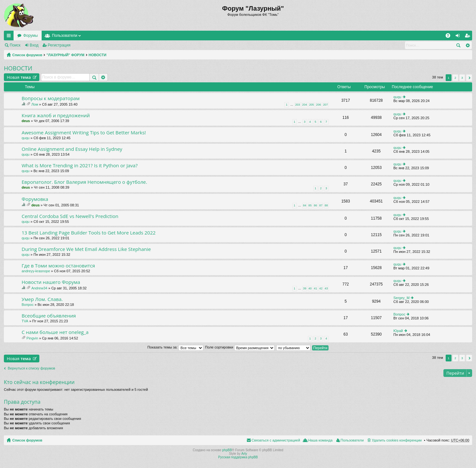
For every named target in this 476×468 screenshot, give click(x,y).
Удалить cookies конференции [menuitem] (397, 440)
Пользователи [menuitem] (352, 440)
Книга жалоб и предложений (56, 115)
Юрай (398, 331)
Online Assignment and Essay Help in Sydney (72, 149)
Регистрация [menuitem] (469, 37)
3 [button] (462, 78)
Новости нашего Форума (51, 282)
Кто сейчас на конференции (39, 382)
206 (319, 105)
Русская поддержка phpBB (238, 457)
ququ (397, 97)
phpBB (227, 450)
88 (326, 205)
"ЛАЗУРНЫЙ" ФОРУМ (66, 55)
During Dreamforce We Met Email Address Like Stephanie (86, 249)
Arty (244, 454)
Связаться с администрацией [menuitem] (276, 440)
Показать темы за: (176, 347)
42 (321, 288)
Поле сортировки (240, 347)
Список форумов (27, 55)
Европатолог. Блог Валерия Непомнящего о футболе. (84, 182)
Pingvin (32, 338)
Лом (35, 104)
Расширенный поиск (467, 45)
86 (316, 205)
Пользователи (65, 36)
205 (312, 105)
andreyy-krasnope (36, 271)
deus (26, 121)
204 (304, 105)
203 (298, 105)
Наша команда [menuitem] (320, 440)
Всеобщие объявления (49, 316)
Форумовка (35, 199)
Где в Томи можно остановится (58, 266)
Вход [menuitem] (459, 37)
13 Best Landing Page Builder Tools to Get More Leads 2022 (89, 233)
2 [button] (455, 78)
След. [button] (469, 78)
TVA (25, 321)
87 (321, 205)
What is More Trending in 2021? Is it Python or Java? (80, 166)
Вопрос (28, 305)
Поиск (15, 45)
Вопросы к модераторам (51, 98)
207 (325, 105)
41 (316, 288)
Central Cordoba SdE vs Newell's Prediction (70, 216)
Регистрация (59, 45)
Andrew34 (39, 288)
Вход (34, 45)
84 (305, 205)
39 (305, 288)
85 (310, 205)
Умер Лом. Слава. (42, 299)
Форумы (30, 36)
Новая (19, 77)
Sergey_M (401, 298)
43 (326, 288)
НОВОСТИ (98, 55)
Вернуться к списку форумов (31, 368)
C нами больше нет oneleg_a (55, 332)
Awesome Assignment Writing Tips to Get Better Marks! (84, 133)
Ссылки (10, 37)
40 (310, 288)
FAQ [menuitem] (450, 37)
